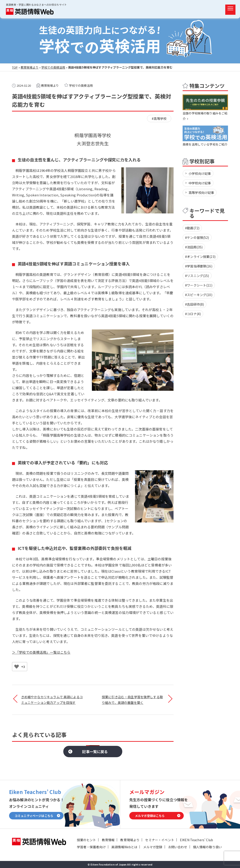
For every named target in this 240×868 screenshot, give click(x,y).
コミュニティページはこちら (34, 816)
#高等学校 (159, 119)
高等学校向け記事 (201, 193)
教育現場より (30, 67)
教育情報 (108, 840)
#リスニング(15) (197, 276)
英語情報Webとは (124, 847)
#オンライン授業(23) (200, 257)
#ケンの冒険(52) (197, 237)
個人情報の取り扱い (207, 847)
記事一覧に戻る (95, 752)
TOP (15, 67)
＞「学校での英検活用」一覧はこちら (41, 652)
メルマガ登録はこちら (150, 816)
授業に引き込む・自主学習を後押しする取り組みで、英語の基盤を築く (132, 700)
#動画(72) (192, 228)
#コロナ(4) (193, 314)
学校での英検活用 (53, 67)
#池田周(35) (194, 247)
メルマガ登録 (153, 847)
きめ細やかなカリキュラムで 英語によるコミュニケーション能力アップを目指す (52, 700)
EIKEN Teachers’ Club (196, 840)
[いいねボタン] (17, 667)
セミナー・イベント (160, 840)
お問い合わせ (178, 847)
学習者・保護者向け (91, 847)
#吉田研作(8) (195, 304)
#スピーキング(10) (199, 295)
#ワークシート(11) (199, 285)
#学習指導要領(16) (199, 266)
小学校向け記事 (200, 173)
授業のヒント (87, 840)
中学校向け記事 (200, 183)
